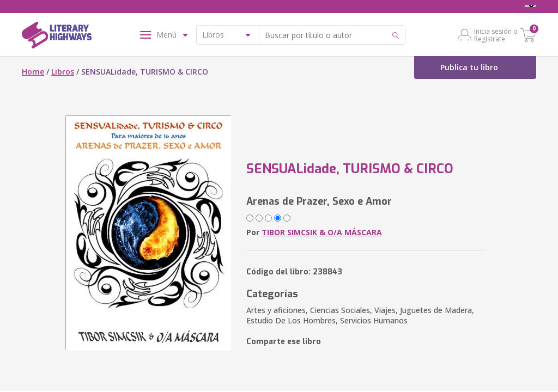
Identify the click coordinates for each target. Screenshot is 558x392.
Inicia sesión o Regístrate (496, 35)
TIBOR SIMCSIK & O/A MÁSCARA (322, 232)
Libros (63, 72)
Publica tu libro (469, 67)
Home (33, 72)
